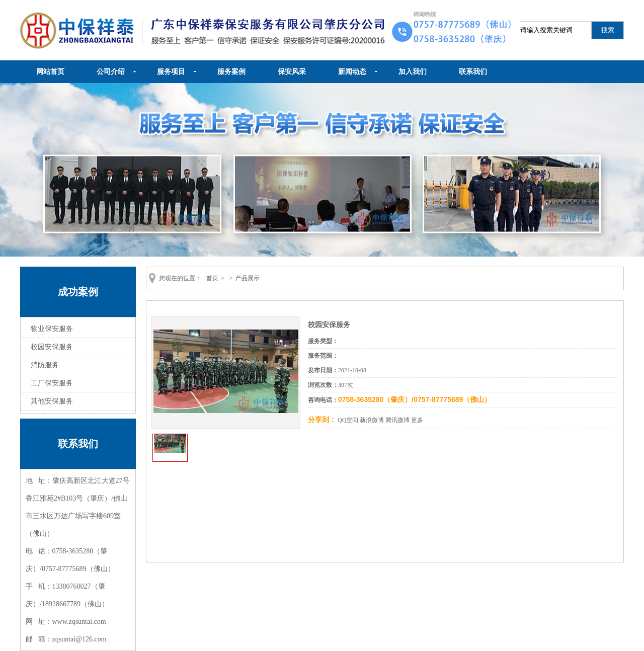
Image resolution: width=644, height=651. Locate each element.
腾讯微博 (397, 420)
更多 (417, 420)
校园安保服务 (52, 347)
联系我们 (473, 72)
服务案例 (231, 72)
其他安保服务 (52, 401)
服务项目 (171, 72)
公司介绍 (111, 72)
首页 (212, 278)
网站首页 (50, 72)
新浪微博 (372, 420)
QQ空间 (348, 420)
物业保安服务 (52, 329)
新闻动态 (352, 72)
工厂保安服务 (52, 383)
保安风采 (292, 72)
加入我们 (413, 72)
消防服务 (45, 365)
